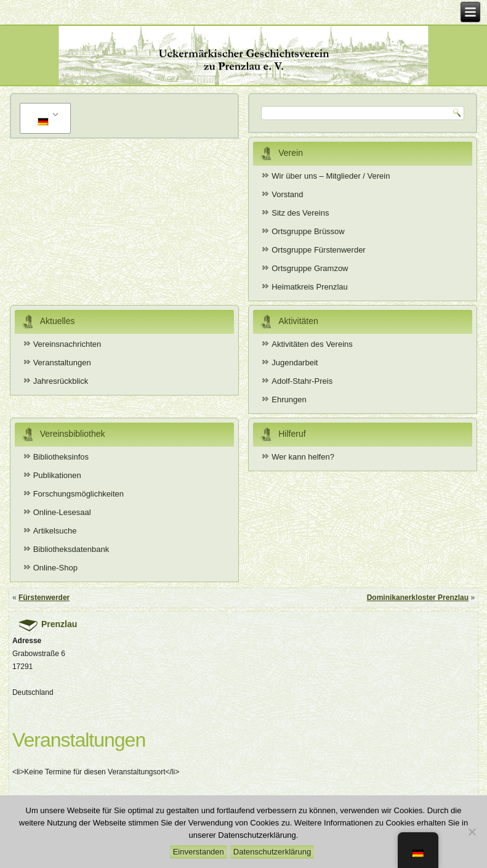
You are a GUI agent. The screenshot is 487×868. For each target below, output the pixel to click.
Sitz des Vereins (300, 213)
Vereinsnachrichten (67, 344)
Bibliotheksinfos (61, 457)
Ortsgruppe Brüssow (308, 231)
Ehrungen (289, 400)
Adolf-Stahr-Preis (302, 381)
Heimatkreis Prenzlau (310, 287)
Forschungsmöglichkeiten (78, 494)
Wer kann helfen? (303, 457)
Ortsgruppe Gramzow (310, 268)
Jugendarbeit (295, 363)
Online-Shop (55, 568)
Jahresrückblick (61, 381)
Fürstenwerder (44, 598)
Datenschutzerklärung (272, 852)
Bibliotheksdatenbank (71, 549)
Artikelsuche (55, 531)
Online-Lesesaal (62, 512)
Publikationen (57, 475)
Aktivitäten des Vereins (312, 344)
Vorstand (287, 194)
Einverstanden (199, 852)
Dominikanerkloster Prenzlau (418, 598)
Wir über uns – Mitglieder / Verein (331, 176)
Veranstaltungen (62, 363)
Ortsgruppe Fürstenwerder (318, 250)
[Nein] (472, 832)
